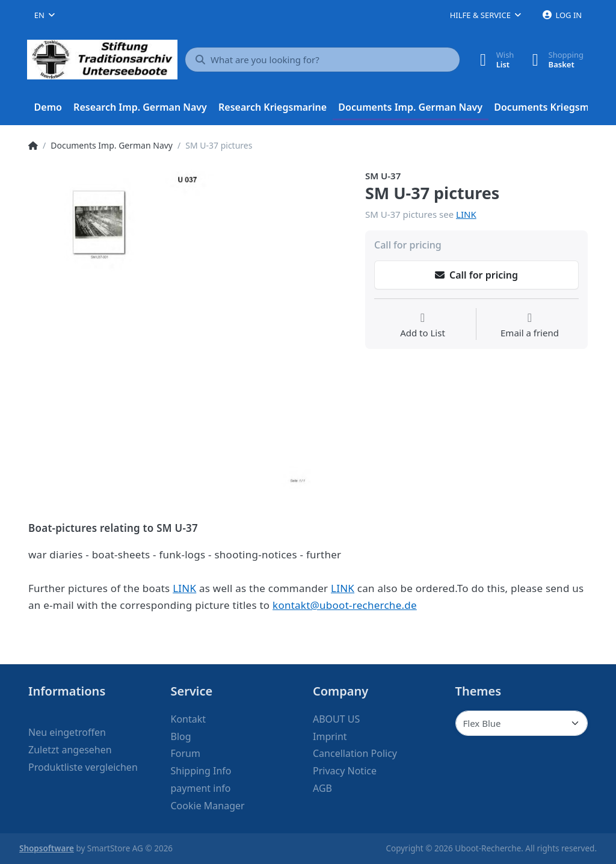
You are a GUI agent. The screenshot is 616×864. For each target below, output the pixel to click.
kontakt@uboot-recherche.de (345, 605)
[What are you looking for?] (322, 60)
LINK (466, 214)
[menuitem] (48, 108)
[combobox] (45, 15)
